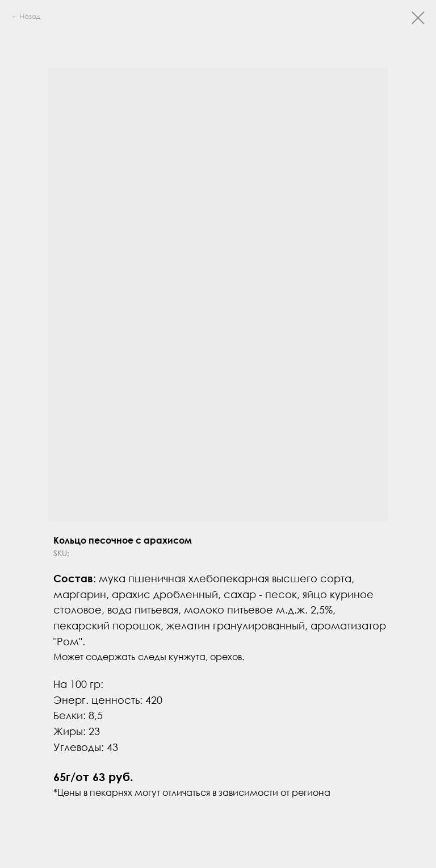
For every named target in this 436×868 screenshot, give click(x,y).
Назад (30, 16)
